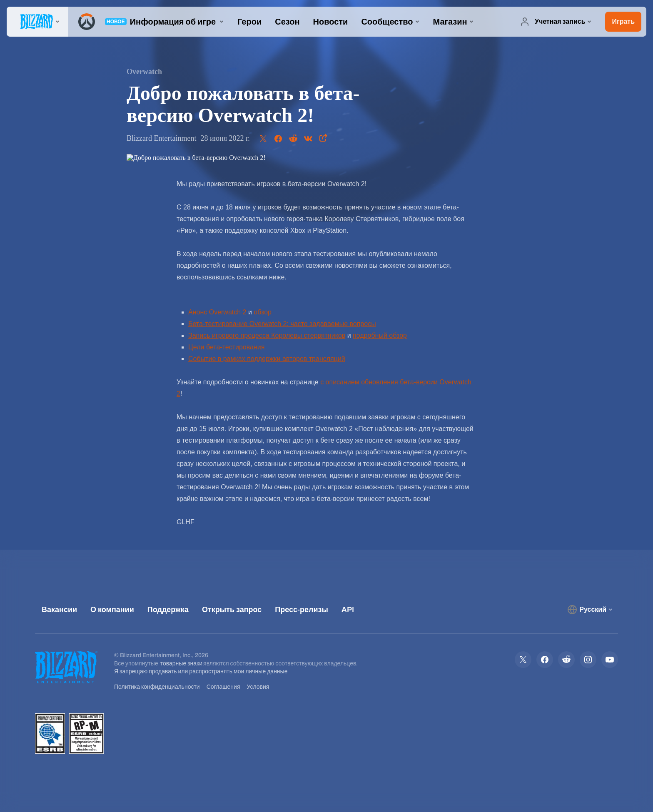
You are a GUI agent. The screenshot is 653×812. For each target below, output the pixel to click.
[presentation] (37, 22)
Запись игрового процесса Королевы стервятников (267, 335)
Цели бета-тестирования (226, 347)
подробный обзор (380, 335)
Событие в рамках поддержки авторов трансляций (267, 359)
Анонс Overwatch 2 (217, 312)
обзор (263, 312)
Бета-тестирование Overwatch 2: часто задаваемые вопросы (282, 324)
